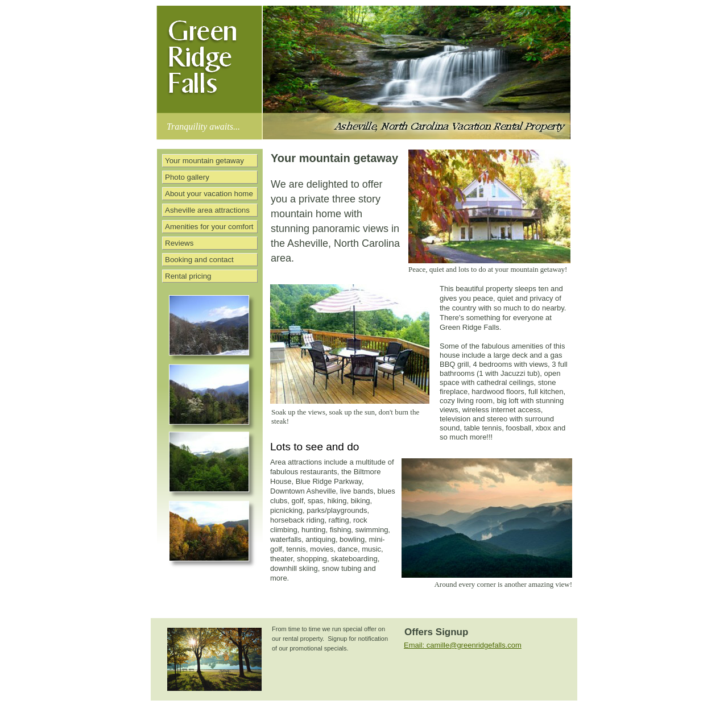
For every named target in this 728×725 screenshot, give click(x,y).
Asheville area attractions (207, 210)
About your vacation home (209, 194)
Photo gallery (187, 177)
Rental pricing (188, 276)
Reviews (179, 243)
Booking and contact (199, 260)
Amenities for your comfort (209, 227)
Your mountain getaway (204, 161)
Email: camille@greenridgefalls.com (463, 645)
